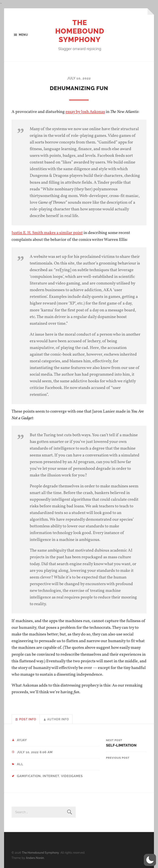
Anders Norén (35, 857)
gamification (29, 776)
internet (51, 776)
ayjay (22, 740)
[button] (150, 860)
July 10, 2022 (79, 78)
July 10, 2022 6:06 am (35, 752)
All (20, 764)
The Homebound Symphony (80, 31)
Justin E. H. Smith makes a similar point (47, 233)
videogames (72, 776)
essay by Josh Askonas (85, 112)
